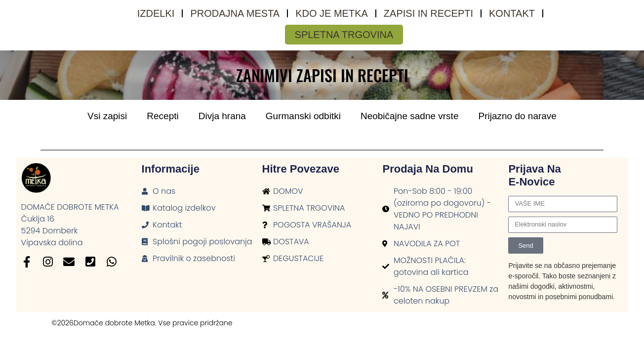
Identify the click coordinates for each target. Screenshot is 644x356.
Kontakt (512, 13)
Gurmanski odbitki (303, 116)
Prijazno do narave (517, 116)
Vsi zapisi (107, 116)
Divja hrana (222, 116)
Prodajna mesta (235, 13)
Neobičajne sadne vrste (410, 116)
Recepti (162, 116)
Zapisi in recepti (428, 13)
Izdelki (156, 13)
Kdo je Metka (332, 13)
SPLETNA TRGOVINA (344, 35)
